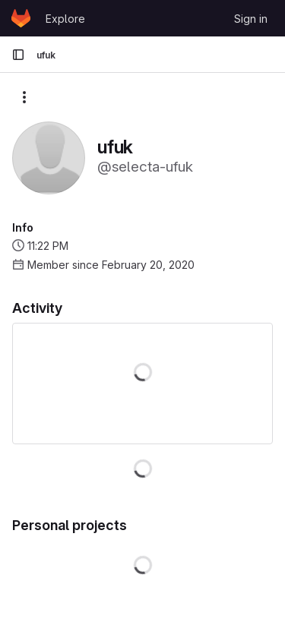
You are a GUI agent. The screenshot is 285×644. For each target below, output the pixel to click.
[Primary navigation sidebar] (18, 55)
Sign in (251, 19)
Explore (65, 19)
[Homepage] (21, 18)
